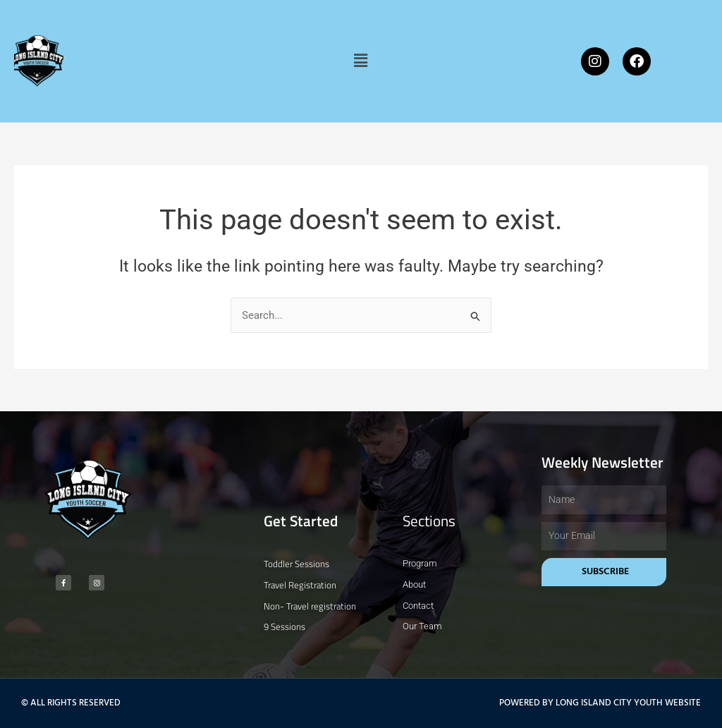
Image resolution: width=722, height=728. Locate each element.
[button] (361, 61)
